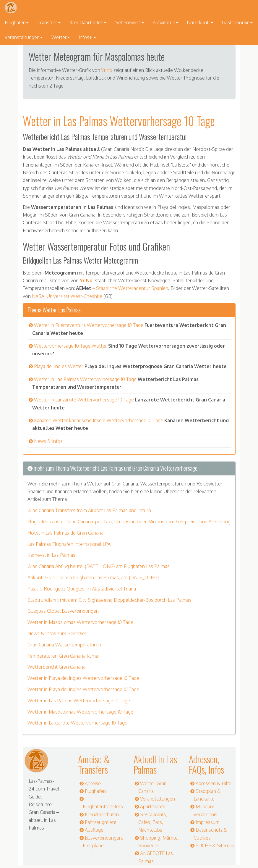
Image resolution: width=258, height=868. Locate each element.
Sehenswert (130, 22)
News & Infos (48, 441)
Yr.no (107, 70)
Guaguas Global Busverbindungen (63, 611)
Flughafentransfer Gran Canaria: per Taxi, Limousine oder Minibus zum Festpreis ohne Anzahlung (129, 522)
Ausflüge (94, 830)
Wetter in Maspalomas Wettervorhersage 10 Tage (80, 622)
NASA (38, 296)
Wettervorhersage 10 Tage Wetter (70, 346)
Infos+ (87, 37)
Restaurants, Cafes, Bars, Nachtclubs (153, 822)
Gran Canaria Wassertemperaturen (64, 645)
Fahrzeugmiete (101, 822)
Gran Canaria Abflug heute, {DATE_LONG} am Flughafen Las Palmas (99, 566)
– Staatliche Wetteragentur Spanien (130, 288)
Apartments (153, 806)
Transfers (49, 22)
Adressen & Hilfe (214, 783)
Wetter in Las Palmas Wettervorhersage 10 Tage (85, 379)
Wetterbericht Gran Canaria (56, 667)
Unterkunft (200, 22)
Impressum (208, 822)
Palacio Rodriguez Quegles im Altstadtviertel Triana (82, 589)
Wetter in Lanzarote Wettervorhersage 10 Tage (84, 400)
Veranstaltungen (24, 37)
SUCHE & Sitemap (215, 846)
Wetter (61, 37)
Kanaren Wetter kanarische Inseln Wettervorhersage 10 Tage (99, 420)
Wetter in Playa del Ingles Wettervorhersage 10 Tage (83, 678)
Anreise (93, 783)
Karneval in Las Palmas (51, 555)
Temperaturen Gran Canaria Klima (63, 656)
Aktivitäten (165, 22)
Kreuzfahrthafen (88, 22)
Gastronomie (237, 22)
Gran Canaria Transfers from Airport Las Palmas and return (89, 510)
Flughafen (17, 22)
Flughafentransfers (103, 806)
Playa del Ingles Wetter (59, 366)
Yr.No (86, 280)
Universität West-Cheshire (74, 296)
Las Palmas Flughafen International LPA (69, 544)
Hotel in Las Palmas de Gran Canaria (65, 533)
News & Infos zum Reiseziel (57, 633)
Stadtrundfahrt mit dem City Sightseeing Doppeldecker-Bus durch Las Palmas (109, 600)
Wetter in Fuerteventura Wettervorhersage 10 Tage (89, 325)
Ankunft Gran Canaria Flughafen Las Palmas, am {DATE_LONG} (93, 577)
